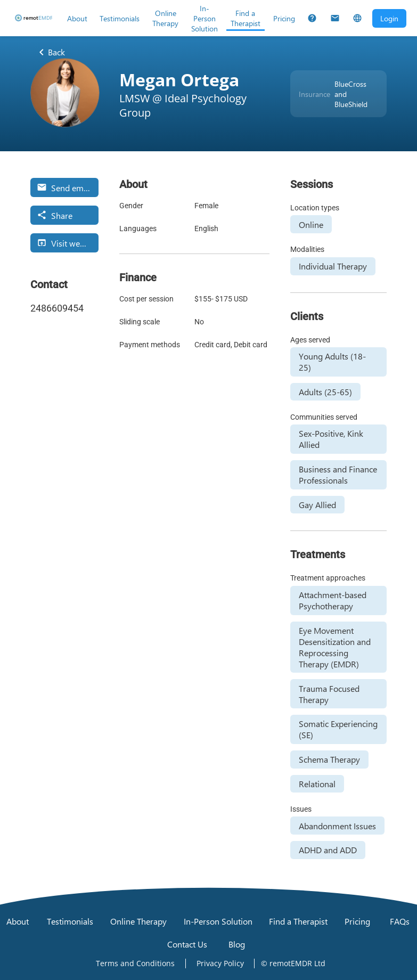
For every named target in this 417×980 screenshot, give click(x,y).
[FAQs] (312, 18)
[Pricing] (284, 18)
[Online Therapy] (165, 18)
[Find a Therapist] (246, 18)
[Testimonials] (120, 18)
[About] (77, 18)
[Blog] (237, 944)
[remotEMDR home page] (34, 18)
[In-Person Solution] (205, 18)
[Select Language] (357, 18)
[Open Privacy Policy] (220, 963)
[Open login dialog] (389, 18)
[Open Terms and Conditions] (135, 963)
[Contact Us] (335, 18)
